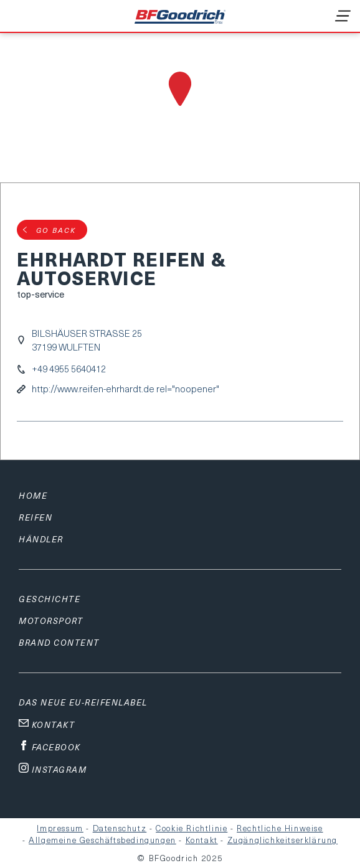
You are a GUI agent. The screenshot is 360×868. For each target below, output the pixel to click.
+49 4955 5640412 (69, 369)
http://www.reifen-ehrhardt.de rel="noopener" (126, 389)
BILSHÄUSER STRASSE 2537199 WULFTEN (87, 340)
